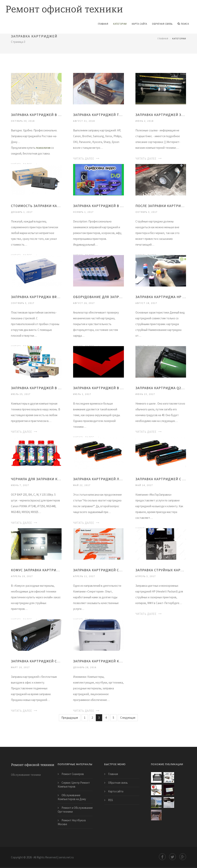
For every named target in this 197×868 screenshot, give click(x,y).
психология (43, 148)
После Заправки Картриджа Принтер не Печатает (161, 206)
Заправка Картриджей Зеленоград (161, 115)
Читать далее (84, 158)
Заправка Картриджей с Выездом (161, 479)
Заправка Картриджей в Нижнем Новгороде (98, 388)
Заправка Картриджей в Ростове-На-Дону (36, 115)
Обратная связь (162, 24)
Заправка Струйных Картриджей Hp (161, 570)
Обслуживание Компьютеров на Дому (72, 797)
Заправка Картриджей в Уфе (98, 206)
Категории (120, 24)
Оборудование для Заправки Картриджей (98, 297)
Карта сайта (139, 24)
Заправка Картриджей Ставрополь (36, 661)
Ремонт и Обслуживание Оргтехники (75, 810)
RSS (111, 800)
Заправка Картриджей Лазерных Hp (98, 479)
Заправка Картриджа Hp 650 (161, 297)
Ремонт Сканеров (73, 774)
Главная (103, 24)
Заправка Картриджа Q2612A (161, 388)
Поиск (183, 24)
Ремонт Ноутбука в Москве (72, 822)
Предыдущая (70, 718)
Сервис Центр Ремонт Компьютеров (74, 785)
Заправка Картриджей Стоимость (98, 570)
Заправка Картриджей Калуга (98, 661)
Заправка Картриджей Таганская (98, 115)
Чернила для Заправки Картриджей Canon (36, 479)
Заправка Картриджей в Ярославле (36, 388)
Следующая (128, 718)
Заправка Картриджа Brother (36, 297)
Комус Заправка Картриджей (36, 570)
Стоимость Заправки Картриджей (36, 206)
